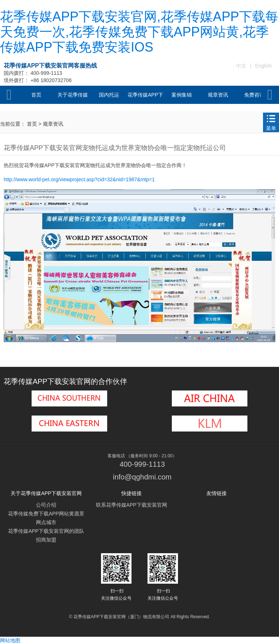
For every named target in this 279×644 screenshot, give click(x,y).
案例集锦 (182, 95)
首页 (36, 95)
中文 (241, 66)
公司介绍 (46, 505)
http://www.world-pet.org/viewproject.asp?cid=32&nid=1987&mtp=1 (79, 179)
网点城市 (46, 522)
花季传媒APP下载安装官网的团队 (46, 531)
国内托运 (109, 95)
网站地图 (10, 640)
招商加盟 (46, 540)
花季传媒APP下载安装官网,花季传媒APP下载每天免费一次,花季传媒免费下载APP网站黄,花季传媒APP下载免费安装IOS (139, 32)
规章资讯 (218, 95)
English (263, 66)
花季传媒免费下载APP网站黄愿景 (46, 514)
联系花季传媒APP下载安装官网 (132, 505)
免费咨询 (254, 95)
